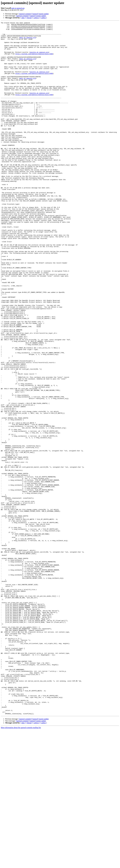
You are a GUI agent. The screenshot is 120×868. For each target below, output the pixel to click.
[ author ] (44, 18)
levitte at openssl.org (39, 58)
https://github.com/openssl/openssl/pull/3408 (34, 60)
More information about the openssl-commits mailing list (21, 866)
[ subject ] (36, 18)
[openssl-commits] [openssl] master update (34, 14)
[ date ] (23, 18)
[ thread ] (29, 18)
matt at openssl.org (18, 8)
